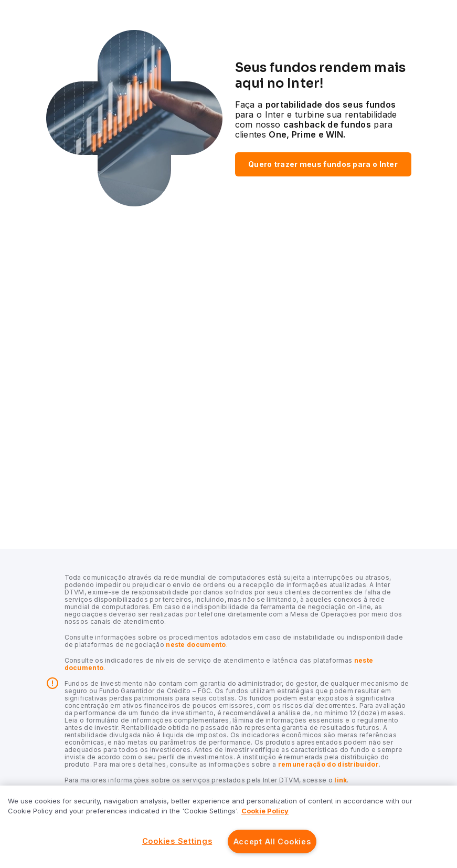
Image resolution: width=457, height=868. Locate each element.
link (340, 780)
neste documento (195, 645)
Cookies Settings (177, 841)
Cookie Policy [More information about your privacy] (265, 811)
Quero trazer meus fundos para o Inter (323, 164)
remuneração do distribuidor (327, 764)
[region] (228, 827)
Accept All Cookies (272, 841)
